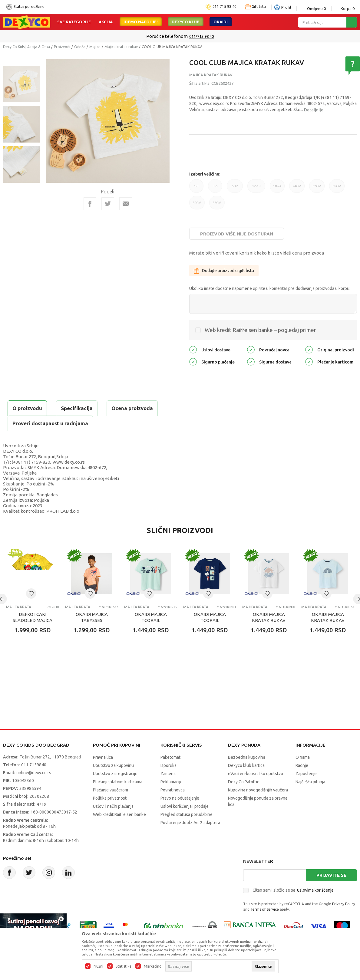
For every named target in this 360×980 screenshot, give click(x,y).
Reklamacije (172, 782)
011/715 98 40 (201, 36)
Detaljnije (314, 110)
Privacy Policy (344, 904)
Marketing (153, 966)
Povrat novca (173, 790)
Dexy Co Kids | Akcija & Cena (26, 47)
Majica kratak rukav (121, 47)
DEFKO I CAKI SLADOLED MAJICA (33, 617)
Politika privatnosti (110, 798)
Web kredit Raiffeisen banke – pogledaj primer (260, 330)
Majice (95, 47)
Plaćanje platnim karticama (118, 782)
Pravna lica (103, 757)
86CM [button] (217, 205)
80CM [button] (197, 205)
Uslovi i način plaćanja (113, 806)
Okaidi (221, 22)
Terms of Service (265, 909)
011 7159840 (34, 765)
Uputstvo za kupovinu (113, 765)
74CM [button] (297, 189)
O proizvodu (27, 408)
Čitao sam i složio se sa (293, 890)
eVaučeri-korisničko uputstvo (256, 774)
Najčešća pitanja (310, 782)
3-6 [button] (215, 189)
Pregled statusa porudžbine (187, 814)
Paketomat (170, 757)
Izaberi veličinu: (205, 174)
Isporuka (168, 765)
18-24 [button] (277, 189)
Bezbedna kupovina (247, 757)
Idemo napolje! (141, 22)
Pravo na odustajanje (180, 798)
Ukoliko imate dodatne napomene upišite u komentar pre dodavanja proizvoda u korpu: (270, 288)
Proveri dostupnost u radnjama (50, 423)
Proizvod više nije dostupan (237, 234)
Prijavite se (331, 875)
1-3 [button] (196, 189)
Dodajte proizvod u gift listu (224, 271)
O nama (303, 757)
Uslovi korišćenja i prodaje (185, 806)
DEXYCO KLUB (186, 22)
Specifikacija (77, 408)
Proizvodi (62, 47)
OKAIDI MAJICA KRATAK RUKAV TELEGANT (269, 620)
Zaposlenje (306, 774)
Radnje (302, 765)
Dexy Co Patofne (244, 782)
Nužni (98, 966)
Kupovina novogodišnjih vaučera (258, 790)
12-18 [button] (256, 189)
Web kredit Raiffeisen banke (119, 814)
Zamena (168, 774)
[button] (31, 594)
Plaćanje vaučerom (111, 790)
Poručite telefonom (167, 36)
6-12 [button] (235, 189)
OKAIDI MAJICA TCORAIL (151, 617)
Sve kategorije (74, 22)
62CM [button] (317, 189)
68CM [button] (337, 189)
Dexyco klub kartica (246, 765)
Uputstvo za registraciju (115, 774)
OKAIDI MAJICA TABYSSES (92, 617)
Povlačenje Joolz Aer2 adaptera (190, 823)
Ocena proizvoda (132, 408)
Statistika (124, 966)
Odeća (80, 47)
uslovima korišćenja (315, 890)
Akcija (106, 22)
